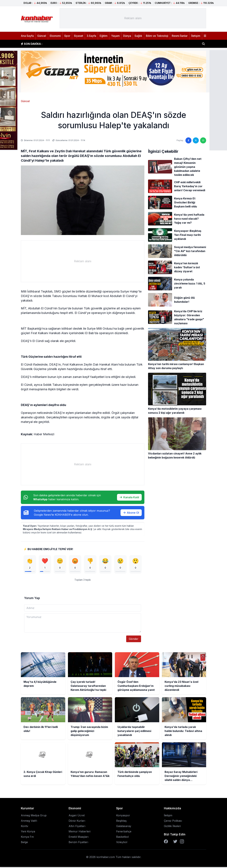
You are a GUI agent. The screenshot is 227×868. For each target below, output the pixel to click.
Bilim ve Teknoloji (157, 36)
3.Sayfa (91, 36)
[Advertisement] (133, 18)
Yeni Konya (28, 832)
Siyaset (79, 36)
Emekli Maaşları (79, 838)
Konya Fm (27, 838)
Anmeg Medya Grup (34, 816)
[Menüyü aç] (205, 36)
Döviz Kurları (77, 822)
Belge (24, 843)
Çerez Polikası (173, 822)
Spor (67, 36)
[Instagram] (182, 842)
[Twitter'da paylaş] (196, 140)
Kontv (25, 827)
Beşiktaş (121, 822)
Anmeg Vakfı (29, 822)
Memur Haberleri (80, 832)
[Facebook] (166, 842)
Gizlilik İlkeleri (172, 827)
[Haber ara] (203, 44)
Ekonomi (55, 36)
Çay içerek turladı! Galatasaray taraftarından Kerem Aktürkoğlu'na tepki (94, 44)
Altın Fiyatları (77, 827)
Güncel (42, 36)
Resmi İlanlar (180, 36)
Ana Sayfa (27, 36)
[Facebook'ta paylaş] (188, 140)
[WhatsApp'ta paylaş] (203, 140)
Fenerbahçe (124, 832)
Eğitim (104, 36)
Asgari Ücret (77, 816)
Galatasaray (124, 827)
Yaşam (115, 36)
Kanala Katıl (129, 497)
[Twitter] (175, 842)
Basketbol (122, 838)
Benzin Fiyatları (78, 843)
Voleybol (122, 843)
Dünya (127, 36)
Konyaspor (123, 816)
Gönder (134, 640)
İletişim (196, 36)
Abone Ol (131, 513)
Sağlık (138, 36)
